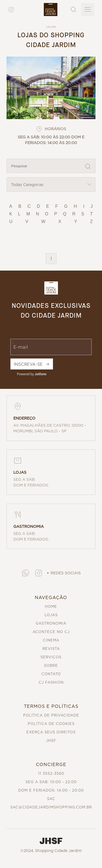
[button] (26, 573)
